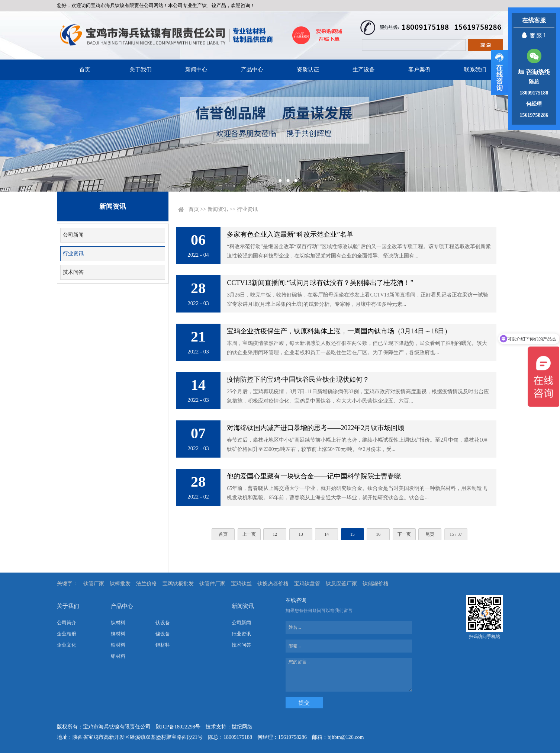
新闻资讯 (218, 209)
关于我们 (141, 70)
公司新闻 (73, 235)
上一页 (249, 534)
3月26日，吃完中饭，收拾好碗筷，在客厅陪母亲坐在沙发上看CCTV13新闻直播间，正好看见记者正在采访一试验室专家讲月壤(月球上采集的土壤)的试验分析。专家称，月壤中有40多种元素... (357, 299)
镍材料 (118, 634)
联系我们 (475, 70)
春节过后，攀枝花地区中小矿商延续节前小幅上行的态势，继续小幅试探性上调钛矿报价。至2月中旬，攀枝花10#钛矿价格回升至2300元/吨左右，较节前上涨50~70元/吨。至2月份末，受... (357, 445)
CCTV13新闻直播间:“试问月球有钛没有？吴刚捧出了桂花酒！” (320, 283)
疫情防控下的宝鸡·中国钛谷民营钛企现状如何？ (298, 379)
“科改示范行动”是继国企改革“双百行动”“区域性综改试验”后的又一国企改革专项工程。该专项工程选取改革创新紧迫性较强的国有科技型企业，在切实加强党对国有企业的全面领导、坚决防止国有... (359, 251)
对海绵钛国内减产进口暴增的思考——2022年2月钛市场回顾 (316, 428)
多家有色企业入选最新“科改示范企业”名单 (290, 234)
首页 (85, 70)
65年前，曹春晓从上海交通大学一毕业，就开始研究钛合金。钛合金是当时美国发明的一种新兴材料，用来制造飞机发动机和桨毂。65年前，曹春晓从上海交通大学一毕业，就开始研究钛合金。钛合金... (357, 493)
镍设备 (163, 634)
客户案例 (419, 70)
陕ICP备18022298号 (178, 727)
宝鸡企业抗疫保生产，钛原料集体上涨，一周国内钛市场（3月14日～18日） (339, 331)
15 (353, 534)
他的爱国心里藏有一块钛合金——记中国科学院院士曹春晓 (314, 476)
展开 (500, 73)
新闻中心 (196, 70)
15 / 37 (456, 534)
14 (326, 534)
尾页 (430, 534)
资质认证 (308, 70)
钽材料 (163, 645)
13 (301, 534)
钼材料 (118, 656)
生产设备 (364, 70)
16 (378, 534)
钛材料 (118, 623)
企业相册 (67, 634)
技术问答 (73, 272)
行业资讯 (73, 254)
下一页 (404, 534)
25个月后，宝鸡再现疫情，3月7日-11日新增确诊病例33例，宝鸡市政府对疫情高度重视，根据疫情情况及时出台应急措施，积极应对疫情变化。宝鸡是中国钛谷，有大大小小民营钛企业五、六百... (358, 396)
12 (275, 534)
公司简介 (67, 623)
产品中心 (252, 70)
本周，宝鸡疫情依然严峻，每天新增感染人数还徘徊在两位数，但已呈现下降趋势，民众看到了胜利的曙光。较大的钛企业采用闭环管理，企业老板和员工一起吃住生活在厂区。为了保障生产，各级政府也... (357, 348)
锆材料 (118, 645)
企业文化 (67, 645)
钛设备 (163, 623)
